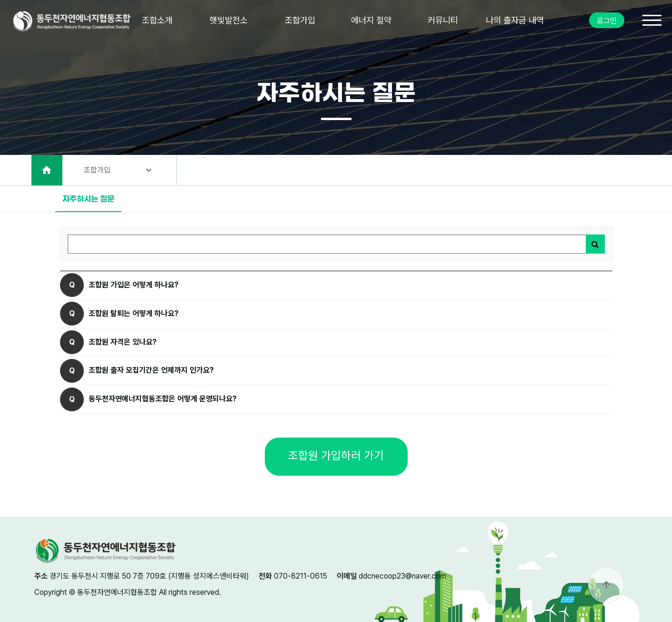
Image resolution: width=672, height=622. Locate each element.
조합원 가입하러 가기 (336, 455)
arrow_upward (606, 585)
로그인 (607, 21)
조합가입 (300, 20)
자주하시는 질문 (85, 194)
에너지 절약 (371, 20)
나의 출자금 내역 (515, 20)
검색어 (61, 228)
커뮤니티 (443, 20)
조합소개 (157, 20)
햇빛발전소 (229, 20)
